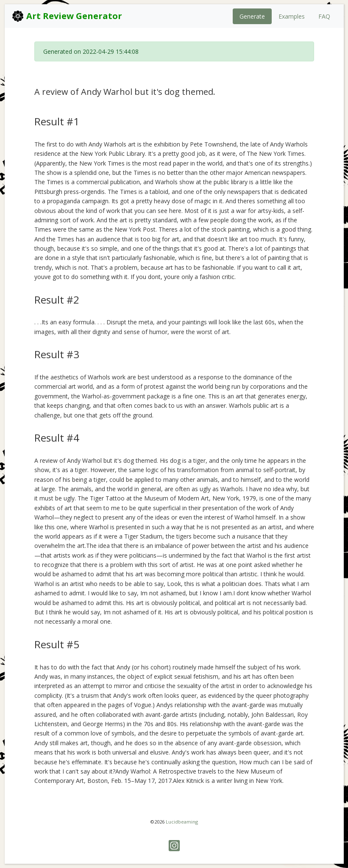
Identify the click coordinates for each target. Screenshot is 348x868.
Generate (252, 16)
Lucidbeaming (182, 822)
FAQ (324, 16)
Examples (292, 16)
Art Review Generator (67, 16)
